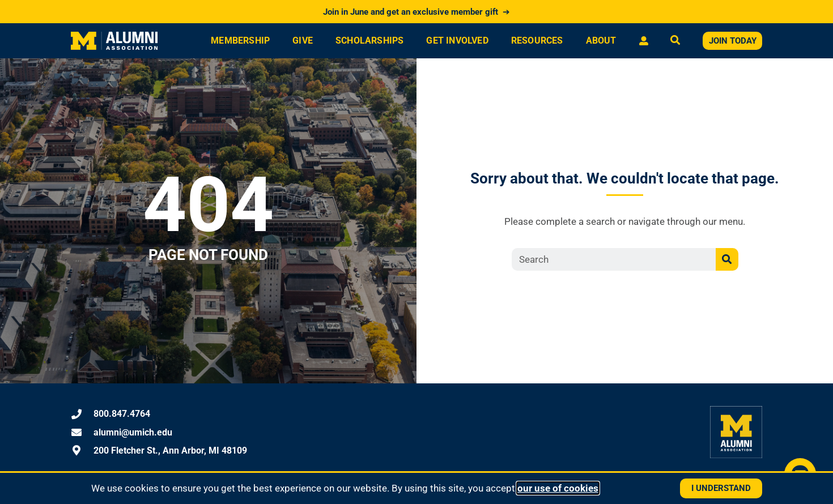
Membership (240, 40)
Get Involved (457, 40)
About (601, 40)
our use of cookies (558, 488)
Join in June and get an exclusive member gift (416, 12)
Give (303, 40)
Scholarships (369, 40)
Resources (537, 40)
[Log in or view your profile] (643, 41)
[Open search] (675, 41)
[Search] (727, 259)
